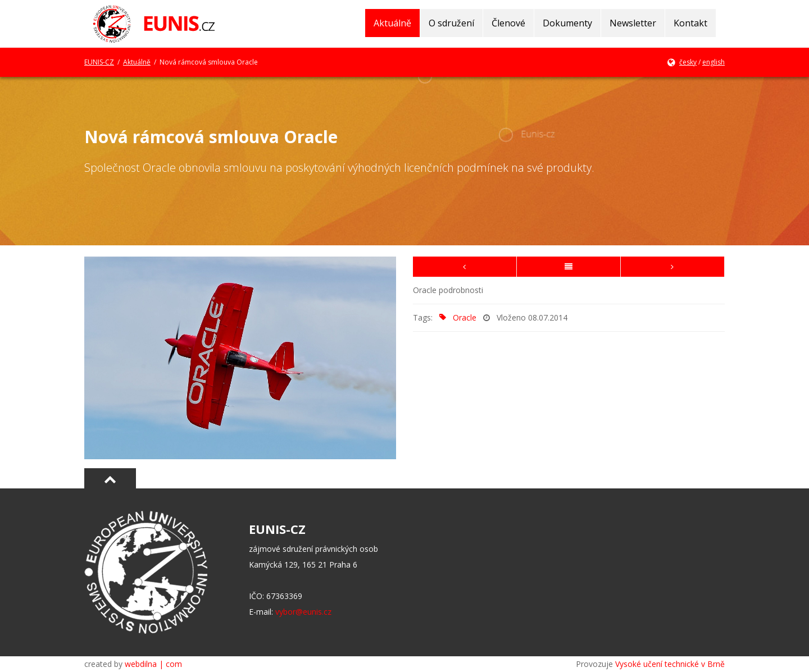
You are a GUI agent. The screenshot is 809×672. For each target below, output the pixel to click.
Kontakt (690, 23)
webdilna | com (153, 664)
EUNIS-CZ (99, 62)
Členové (508, 23)
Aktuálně (392, 23)
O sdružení (451, 23)
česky (688, 62)
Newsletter (633, 23)
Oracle (456, 317)
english (713, 62)
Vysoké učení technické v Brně (670, 664)
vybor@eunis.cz (303, 612)
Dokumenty (567, 23)
